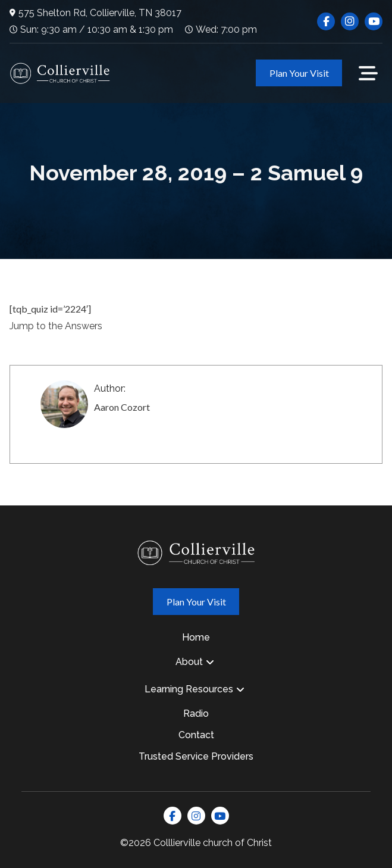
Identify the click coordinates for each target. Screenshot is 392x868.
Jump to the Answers (56, 326)
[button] (368, 73)
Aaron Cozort (122, 407)
